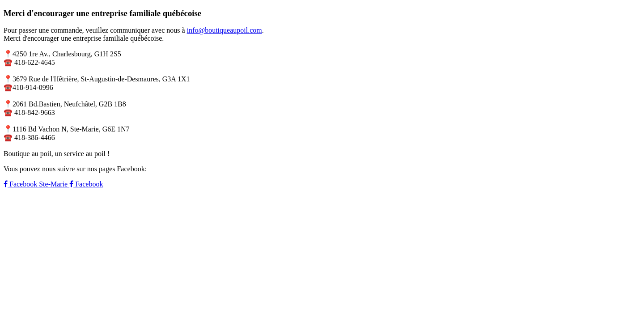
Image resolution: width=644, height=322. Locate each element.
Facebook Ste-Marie (36, 184)
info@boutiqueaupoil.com (225, 30)
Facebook (86, 184)
